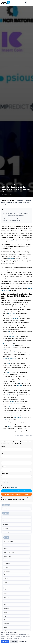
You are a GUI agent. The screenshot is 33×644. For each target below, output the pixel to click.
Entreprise (4, 467)
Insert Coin (7, 586)
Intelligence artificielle (8, 200)
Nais (5, 590)
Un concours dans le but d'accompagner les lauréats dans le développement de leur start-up (16, 214)
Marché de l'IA (7, 509)
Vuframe (6, 612)
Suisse (9, 373)
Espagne (16, 319)
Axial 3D (6, 549)
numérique (11, 258)
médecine (12, 346)
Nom (2, 453)
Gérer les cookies (24, 642)
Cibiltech (13, 241)
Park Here (7, 601)
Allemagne (13, 351)
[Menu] (30, 3)
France (10, 344)
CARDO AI (7, 560)
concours (5, 528)
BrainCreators (8, 556)
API (20, 383)
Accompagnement (8, 532)
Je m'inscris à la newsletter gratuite (16, 491)
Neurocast (7, 597)
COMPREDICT (8, 571)
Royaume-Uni (11, 313)
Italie (10, 331)
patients (5, 349)
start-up (5, 517)
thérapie (5, 419)
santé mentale (17, 417)
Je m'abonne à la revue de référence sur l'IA (16, 494)
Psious (6, 605)
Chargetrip (7, 564)
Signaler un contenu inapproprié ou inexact (24, 436)
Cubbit (6, 575)
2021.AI (6, 545)
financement (6, 521)
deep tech (6, 525)
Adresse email (4, 473)
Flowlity (6, 582)
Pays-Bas (13, 326)
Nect (5, 594)
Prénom (3, 447)
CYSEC (6, 579)
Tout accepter (5, 642)
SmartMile (7, 608)
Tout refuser (14, 642)
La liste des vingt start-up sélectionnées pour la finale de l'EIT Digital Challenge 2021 (15, 220)
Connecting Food (21, 241)
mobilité (7, 412)
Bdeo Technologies (9, 552)
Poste (2, 460)
